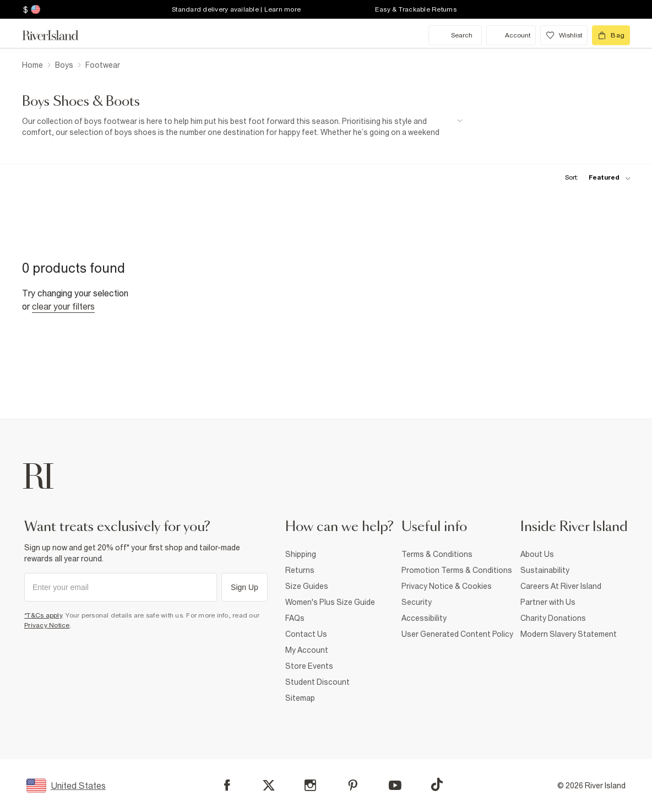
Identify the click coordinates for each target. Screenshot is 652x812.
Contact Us (306, 634)
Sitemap (300, 698)
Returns (300, 570)
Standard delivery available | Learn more (236, 9)
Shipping (301, 554)
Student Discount (317, 682)
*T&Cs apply (43, 615)
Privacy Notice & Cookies (447, 586)
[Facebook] (227, 785)
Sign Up (244, 587)
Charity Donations (553, 618)
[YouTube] (395, 785)
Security (417, 602)
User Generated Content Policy (457, 634)
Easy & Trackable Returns (416, 9)
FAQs (295, 618)
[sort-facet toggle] (595, 178)
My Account (307, 650)
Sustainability (545, 570)
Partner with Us (548, 602)
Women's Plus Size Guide (330, 602)
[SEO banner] (242, 127)
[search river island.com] (455, 35)
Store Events (309, 666)
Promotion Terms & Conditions (457, 570)
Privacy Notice (47, 625)
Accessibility (424, 618)
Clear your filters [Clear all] (63, 306)
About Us (537, 554)
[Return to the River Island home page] (58, 35)
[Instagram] (310, 785)
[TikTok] (437, 784)
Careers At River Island (561, 586)
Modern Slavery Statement (569, 634)
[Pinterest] (353, 785)
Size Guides (307, 586)
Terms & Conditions (437, 554)
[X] (269, 786)
